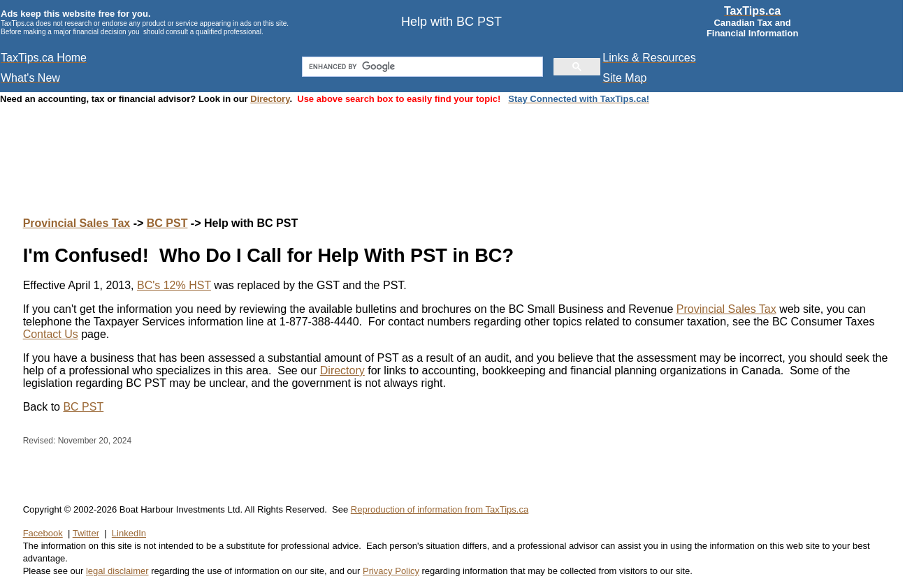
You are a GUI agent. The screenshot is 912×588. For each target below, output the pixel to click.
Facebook (43, 533)
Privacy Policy (391, 571)
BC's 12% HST (174, 285)
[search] (421, 67)
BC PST (167, 223)
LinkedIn (129, 533)
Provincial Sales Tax (77, 223)
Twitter (86, 533)
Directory (270, 99)
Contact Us (51, 334)
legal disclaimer (117, 571)
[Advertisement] (456, 147)
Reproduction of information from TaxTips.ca (440, 509)
